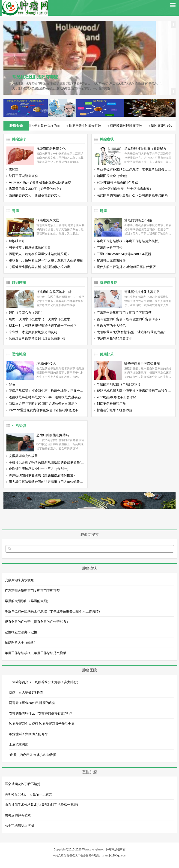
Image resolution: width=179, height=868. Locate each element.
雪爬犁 (14, 169)
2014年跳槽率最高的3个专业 (117, 182)
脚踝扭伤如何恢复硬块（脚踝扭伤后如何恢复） (43, 475)
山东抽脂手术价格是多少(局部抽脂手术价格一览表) (41, 805)
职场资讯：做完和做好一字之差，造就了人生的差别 (46, 260)
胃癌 (15, 211)
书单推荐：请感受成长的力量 (30, 247)
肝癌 (103, 211)
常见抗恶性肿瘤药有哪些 (35, 77)
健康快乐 (107, 354)
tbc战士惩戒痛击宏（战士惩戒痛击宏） (125, 189)
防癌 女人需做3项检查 (26, 692)
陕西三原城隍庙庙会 (23, 176)
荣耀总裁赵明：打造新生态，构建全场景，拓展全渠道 (48, 391)
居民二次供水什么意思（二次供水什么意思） (41, 319)
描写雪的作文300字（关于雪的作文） (36, 189)
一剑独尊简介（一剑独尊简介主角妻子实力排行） (45, 682)
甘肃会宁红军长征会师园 (114, 410)
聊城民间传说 (46, 363)
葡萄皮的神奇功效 (18, 815)
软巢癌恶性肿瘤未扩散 (85, 126)
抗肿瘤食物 (109, 282)
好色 (12, 384)
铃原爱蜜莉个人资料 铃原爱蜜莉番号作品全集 (42, 724)
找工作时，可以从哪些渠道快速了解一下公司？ (43, 326)
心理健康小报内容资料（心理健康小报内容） (41, 267)
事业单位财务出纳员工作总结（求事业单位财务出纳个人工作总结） (53, 611)
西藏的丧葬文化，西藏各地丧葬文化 (35, 195)
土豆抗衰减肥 (19, 744)
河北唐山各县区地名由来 (54, 292)
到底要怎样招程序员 (111, 404)
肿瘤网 (110, 850)
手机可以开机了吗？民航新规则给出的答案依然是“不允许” (50, 462)
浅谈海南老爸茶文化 (51, 149)
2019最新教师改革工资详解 (116, 397)
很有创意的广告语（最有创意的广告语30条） (129, 319)
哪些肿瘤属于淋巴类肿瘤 (142, 363)
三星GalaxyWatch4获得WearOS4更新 (124, 254)
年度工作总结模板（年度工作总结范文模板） (129, 241)
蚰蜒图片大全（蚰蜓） (113, 176)
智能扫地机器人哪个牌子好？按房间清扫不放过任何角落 (137, 391)
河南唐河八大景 (48, 220)
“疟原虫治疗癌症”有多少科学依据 (33, 755)
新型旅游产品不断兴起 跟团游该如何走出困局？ (43, 404)
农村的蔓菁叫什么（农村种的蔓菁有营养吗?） (42, 713)
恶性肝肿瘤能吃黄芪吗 (53, 435)
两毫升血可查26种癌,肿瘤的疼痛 (32, 703)
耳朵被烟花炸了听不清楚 (23, 784)
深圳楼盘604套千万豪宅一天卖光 (28, 794)
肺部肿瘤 (19, 282)
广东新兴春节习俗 (110, 247)
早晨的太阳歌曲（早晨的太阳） (119, 384)
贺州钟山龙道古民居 (111, 260)
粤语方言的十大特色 (111, 326)
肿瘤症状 (107, 139)
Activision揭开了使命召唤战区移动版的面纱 (40, 182)
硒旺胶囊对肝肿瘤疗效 (126, 126)
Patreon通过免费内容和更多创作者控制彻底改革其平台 (48, 410)
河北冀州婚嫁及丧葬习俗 (142, 292)
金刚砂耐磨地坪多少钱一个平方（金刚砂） (39, 469)
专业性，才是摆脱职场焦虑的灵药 (33, 332)
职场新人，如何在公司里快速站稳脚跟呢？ (39, 254)
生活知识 (19, 426)
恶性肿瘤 (19, 354)
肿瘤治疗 (19, 139)
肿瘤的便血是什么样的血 (42, 126)
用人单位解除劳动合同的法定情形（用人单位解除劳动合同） (52, 482)
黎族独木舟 (17, 241)
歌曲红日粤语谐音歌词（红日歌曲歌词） (38, 338)
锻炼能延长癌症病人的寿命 (28, 734)
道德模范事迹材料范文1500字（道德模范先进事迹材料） (49, 397)
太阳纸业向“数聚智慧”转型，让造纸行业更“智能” (131, 332)
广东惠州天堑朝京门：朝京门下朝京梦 (124, 313)
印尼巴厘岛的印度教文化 (114, 338)
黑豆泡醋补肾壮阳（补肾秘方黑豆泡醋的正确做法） (148, 149)
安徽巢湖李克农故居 (23, 456)
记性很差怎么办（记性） (27, 313)
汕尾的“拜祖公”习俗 (138, 220)
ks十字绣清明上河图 (19, 825)
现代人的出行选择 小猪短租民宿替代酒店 (126, 267)
